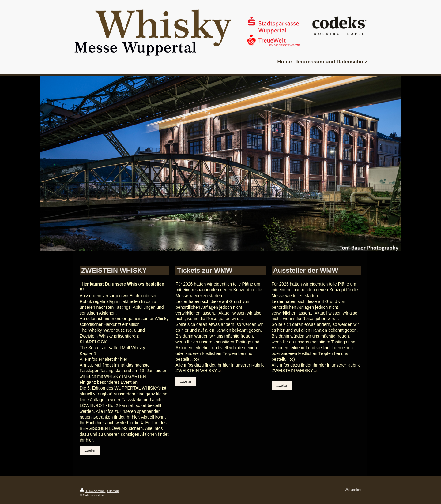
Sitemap (113, 491)
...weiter (90, 451)
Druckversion (92, 491)
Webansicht (353, 490)
